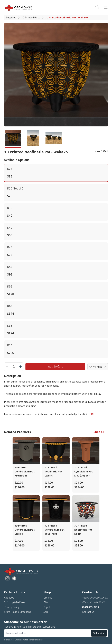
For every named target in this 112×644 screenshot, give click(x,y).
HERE (91, 414)
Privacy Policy (12, 607)
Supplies (11, 18)
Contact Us (88, 612)
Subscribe (99, 633)
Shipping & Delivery (15, 602)
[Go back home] (49, 7)
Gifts (46, 602)
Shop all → (101, 432)
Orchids (48, 598)
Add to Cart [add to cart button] (55, 367)
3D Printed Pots (31, 18)
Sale (46, 612)
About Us (9, 598)
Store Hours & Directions (17, 612)
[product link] (26, 465)
